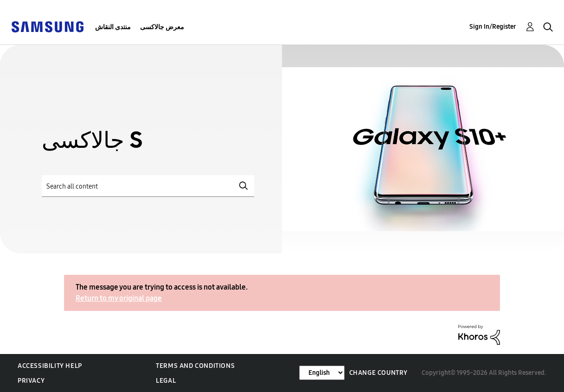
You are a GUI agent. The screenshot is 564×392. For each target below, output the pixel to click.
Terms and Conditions (195, 366)
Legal (166, 381)
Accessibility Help (50, 366)
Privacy (31, 381)
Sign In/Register (493, 27)
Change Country (378, 373)
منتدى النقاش (113, 27)
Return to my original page (119, 298)
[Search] (148, 186)
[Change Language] (322, 373)
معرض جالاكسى (162, 27)
